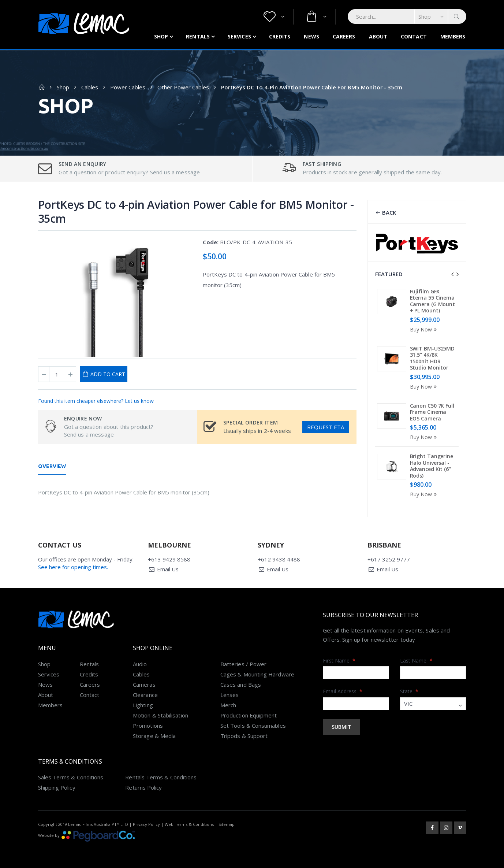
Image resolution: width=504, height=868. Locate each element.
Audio (140, 664)
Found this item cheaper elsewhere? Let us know (96, 401)
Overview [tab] (52, 466)
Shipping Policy (57, 787)
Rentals (198, 36)
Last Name (416, 661)
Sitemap (227, 824)
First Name (339, 661)
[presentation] (452, 274)
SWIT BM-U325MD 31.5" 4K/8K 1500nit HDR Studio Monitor (432, 358)
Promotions (148, 726)
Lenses (229, 695)
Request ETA (326, 427)
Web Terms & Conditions (189, 824)
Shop (161, 36)
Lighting (143, 705)
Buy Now (425, 329)
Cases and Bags (241, 685)
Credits (280, 36)
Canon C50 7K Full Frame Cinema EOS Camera (432, 412)
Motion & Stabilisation (160, 715)
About (378, 36)
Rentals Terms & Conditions (161, 777)
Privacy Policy (146, 824)
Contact (414, 36)
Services (239, 36)
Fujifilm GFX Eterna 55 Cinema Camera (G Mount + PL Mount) (433, 301)
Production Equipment (249, 715)
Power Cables (128, 87)
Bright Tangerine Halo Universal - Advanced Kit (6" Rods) (432, 466)
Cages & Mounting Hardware (257, 674)
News (311, 36)
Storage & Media (154, 736)
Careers (344, 36)
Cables (90, 87)
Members (453, 36)
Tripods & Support (244, 736)
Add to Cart (108, 374)
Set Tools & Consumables (253, 726)
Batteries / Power (243, 664)
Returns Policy (143, 787)
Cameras (144, 685)
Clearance (145, 695)
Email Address (343, 691)
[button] (274, 17)
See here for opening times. (73, 567)
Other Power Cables (183, 87)
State (409, 691)
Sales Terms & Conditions (71, 777)
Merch (228, 705)
